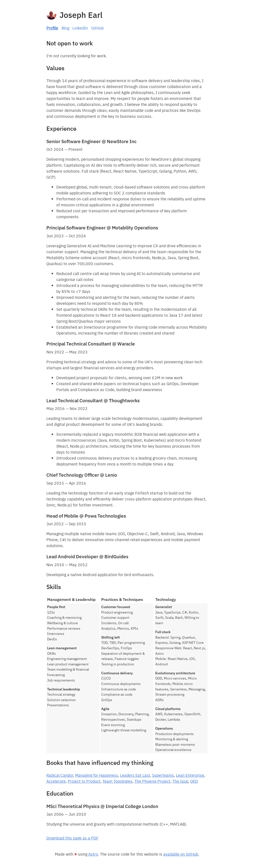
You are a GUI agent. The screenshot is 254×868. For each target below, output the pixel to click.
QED (194, 781)
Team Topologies (117, 781)
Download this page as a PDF (72, 838)
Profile (52, 28)
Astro (93, 854)
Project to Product (84, 781)
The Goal (180, 781)
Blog (65, 28)
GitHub (97, 28)
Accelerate (56, 781)
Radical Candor (60, 775)
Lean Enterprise (190, 775)
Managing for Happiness (97, 775)
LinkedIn (80, 28)
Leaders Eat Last (135, 775)
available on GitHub (181, 854)
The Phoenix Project (152, 781)
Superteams (163, 775)
